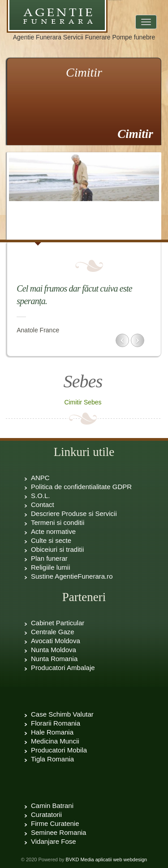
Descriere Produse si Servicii (74, 513)
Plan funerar (49, 558)
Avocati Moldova (56, 641)
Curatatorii (46, 814)
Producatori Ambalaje (63, 668)
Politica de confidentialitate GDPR (81, 487)
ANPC (40, 478)
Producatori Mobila (59, 750)
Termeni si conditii (58, 522)
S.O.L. (41, 496)
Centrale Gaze (53, 632)
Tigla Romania (52, 759)
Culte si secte (51, 540)
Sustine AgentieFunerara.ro (72, 576)
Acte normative (53, 531)
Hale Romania (52, 732)
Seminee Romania (58, 832)
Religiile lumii (51, 567)
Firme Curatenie (55, 823)
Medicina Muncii (55, 741)
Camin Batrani (52, 806)
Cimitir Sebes (83, 402)
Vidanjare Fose (54, 841)
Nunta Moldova (54, 650)
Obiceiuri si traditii (57, 549)
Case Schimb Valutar (62, 714)
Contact (43, 505)
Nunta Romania (54, 659)
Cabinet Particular (58, 623)
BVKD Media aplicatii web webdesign (107, 859)
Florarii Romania (56, 723)
